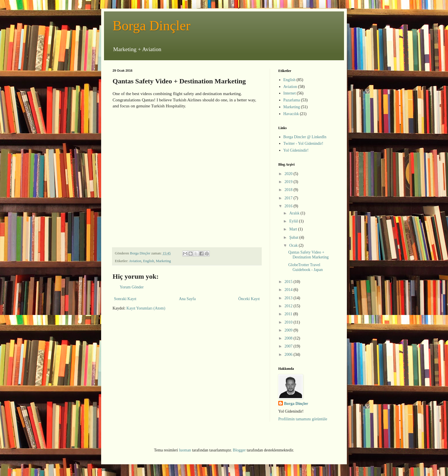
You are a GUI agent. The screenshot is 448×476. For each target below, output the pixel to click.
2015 (289, 282)
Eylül (294, 221)
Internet (290, 93)
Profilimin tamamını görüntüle (303, 419)
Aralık (295, 213)
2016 (289, 206)
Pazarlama (292, 100)
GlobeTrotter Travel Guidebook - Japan (306, 267)
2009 (289, 330)
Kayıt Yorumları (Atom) (146, 308)
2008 (289, 338)
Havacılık (291, 114)
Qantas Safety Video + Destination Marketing (308, 255)
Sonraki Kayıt (125, 299)
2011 (289, 314)
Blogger (239, 450)
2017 (289, 198)
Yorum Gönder (132, 287)
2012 (289, 306)
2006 (289, 355)
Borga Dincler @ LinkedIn (305, 137)
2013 (289, 298)
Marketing (163, 261)
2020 (289, 174)
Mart (294, 229)
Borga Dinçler (151, 26)
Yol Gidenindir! (296, 150)
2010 (289, 322)
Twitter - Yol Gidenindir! (303, 143)
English (149, 261)
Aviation (135, 261)
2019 (289, 182)
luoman (185, 450)
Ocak (294, 245)
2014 (289, 290)
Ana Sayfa (187, 299)
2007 (289, 346)
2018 (289, 190)
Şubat (294, 237)
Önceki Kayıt (249, 299)
